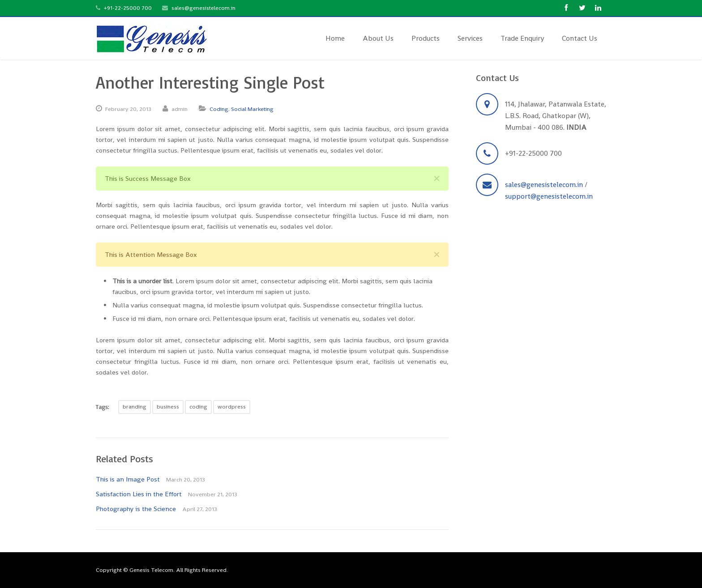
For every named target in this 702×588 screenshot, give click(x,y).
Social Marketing (252, 109)
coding (198, 407)
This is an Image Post (128, 479)
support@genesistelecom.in (549, 196)
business (168, 407)
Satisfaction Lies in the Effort (139, 494)
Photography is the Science (136, 509)
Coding (219, 109)
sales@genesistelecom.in (203, 8)
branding (135, 407)
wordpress (232, 407)
